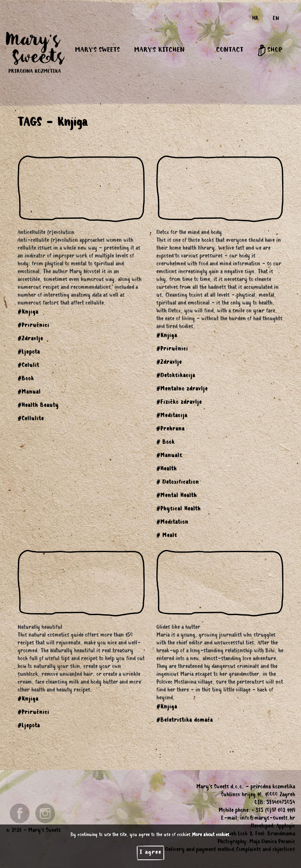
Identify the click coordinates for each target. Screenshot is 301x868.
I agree (150, 853)
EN (276, 19)
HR (255, 19)
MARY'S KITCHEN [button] (159, 51)
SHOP (270, 51)
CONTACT (230, 51)
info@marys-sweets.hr (268, 819)
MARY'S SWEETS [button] (97, 51)
